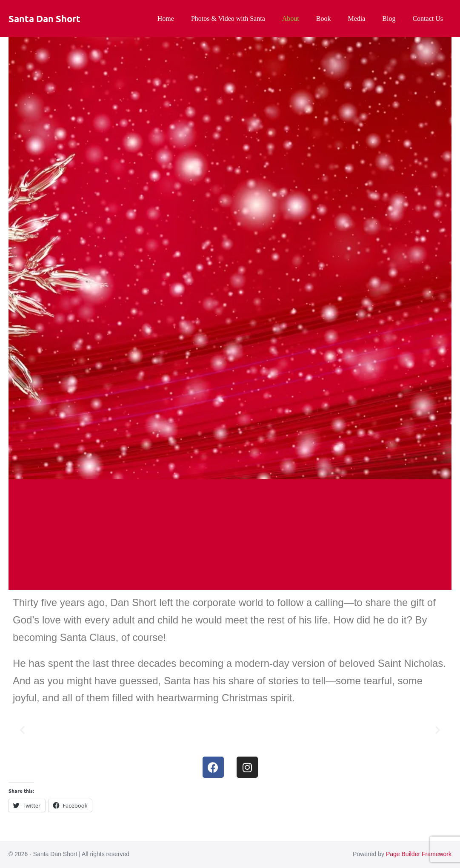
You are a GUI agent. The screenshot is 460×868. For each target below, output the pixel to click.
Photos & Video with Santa (228, 18)
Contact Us (428, 18)
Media (356, 18)
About (291, 18)
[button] (22, 730)
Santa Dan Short (44, 18)
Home (166, 18)
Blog (389, 18)
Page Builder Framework (419, 854)
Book (324, 18)
